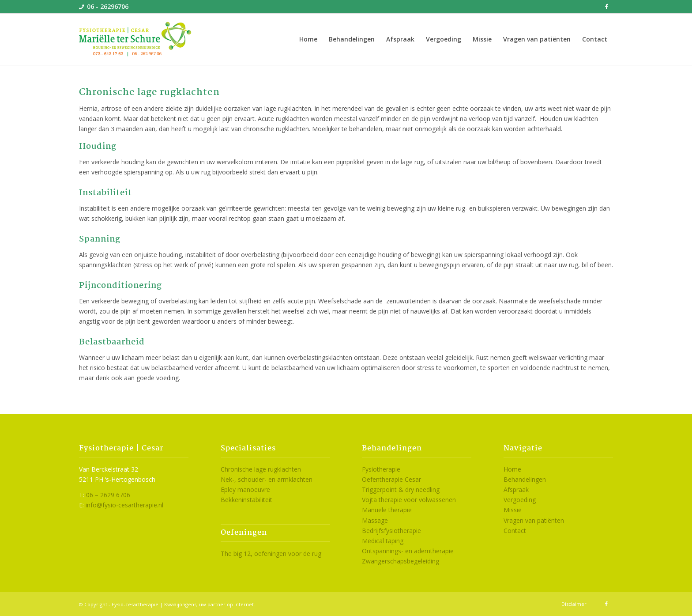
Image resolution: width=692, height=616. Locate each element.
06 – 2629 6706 (108, 495)
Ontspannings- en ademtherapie (408, 551)
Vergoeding (520, 500)
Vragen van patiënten (534, 520)
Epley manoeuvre (245, 489)
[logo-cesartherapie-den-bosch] (136, 39)
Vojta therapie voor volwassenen (409, 500)
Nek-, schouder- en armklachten (267, 479)
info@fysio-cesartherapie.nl (124, 505)
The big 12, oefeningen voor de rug (271, 554)
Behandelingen (525, 479)
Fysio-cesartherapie (135, 604)
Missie (513, 510)
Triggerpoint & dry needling (401, 489)
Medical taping (383, 541)
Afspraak (516, 489)
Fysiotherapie (381, 469)
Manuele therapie (387, 510)
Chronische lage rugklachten (261, 469)
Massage (375, 520)
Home (512, 469)
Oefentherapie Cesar (391, 479)
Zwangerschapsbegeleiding (401, 561)
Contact (515, 531)
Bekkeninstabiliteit (246, 500)
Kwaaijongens (180, 604)
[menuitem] (308, 39)
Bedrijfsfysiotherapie (391, 531)
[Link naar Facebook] (606, 7)
